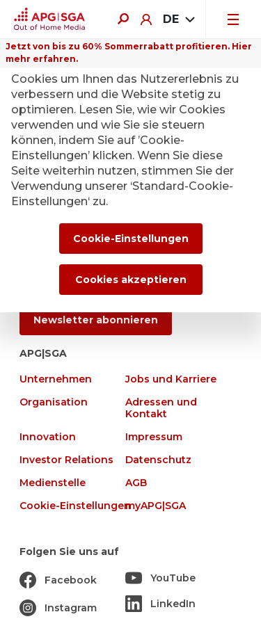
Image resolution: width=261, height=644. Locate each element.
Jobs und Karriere (171, 379)
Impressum (154, 437)
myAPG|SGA (156, 506)
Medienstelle (53, 483)
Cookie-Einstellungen (75, 506)
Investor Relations (66, 460)
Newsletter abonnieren (96, 320)
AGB (136, 483)
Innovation (48, 437)
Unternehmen (56, 379)
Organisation (54, 402)
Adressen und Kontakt (161, 408)
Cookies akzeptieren (131, 280)
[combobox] (179, 19)
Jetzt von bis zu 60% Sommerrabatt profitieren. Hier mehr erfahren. (129, 53)
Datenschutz (158, 460)
